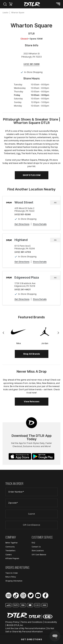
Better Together (12, 543)
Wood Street (24, 202)
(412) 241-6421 (23, 289)
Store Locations (38, 551)
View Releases (32, 401)
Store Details (40, 224)
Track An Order (12, 573)
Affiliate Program (12, 558)
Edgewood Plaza (27, 277)
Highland (21, 240)
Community (10, 547)
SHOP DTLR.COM (32, 175)
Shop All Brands (32, 354)
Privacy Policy (12, 622)
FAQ (33, 543)
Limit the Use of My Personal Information (25, 628)
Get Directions (22, 224)
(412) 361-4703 (23, 252)
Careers (8, 555)
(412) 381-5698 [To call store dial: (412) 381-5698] (32, 64)
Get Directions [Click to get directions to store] (32, 639)
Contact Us (36, 547)
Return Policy (11, 577)
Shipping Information (14, 581)
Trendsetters (10, 551)
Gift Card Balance (32, 525)
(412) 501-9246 (23, 214)
